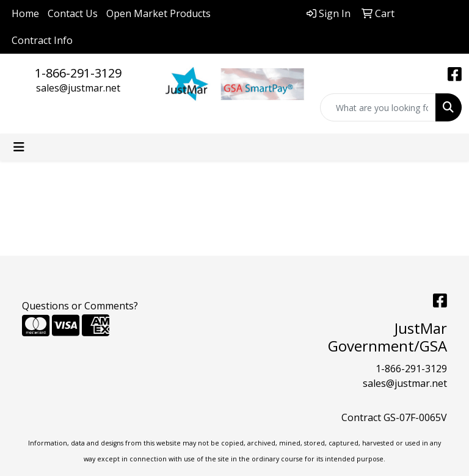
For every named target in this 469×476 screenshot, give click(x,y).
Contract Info (42, 40)
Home (25, 13)
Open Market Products (158, 13)
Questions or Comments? (80, 306)
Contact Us (73, 13)
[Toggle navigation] (19, 147)
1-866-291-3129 (78, 73)
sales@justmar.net (78, 88)
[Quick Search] (378, 107)
